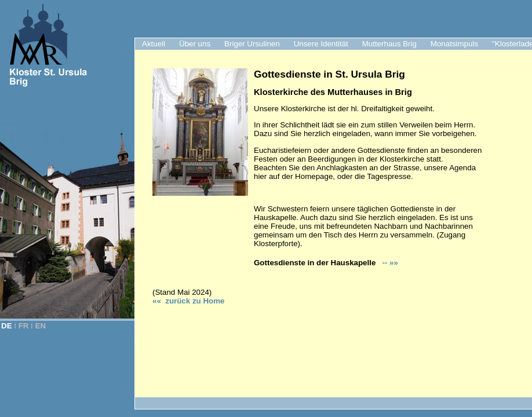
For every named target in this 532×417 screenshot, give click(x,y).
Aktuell (154, 44)
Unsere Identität (321, 44)
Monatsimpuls (454, 44)
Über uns (195, 44)
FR (24, 326)
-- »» (389, 263)
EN (41, 326)
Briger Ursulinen (252, 44)
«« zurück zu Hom (188, 301)
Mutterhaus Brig (389, 44)
